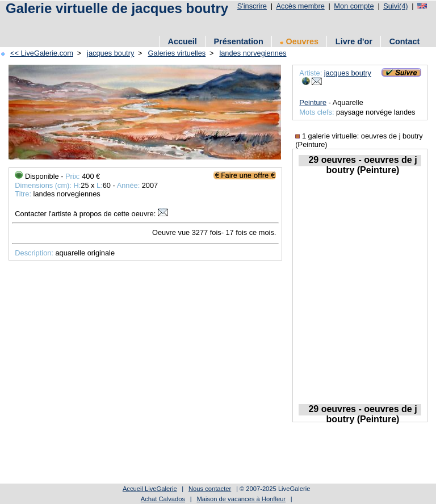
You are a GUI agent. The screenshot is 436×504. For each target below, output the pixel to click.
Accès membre (300, 6)
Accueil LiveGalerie (150, 489)
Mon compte (354, 6)
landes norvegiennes (253, 53)
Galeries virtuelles (177, 53)
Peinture (313, 102)
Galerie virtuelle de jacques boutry (117, 8)
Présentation (239, 41)
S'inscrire (252, 6)
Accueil (183, 41)
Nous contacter (210, 489)
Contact (405, 41)
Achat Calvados (163, 499)
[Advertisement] (209, 24)
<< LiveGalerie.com (42, 53)
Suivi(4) (395, 6)
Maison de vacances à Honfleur (241, 499)
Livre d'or (354, 41)
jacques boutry (110, 53)
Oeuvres (299, 41)
